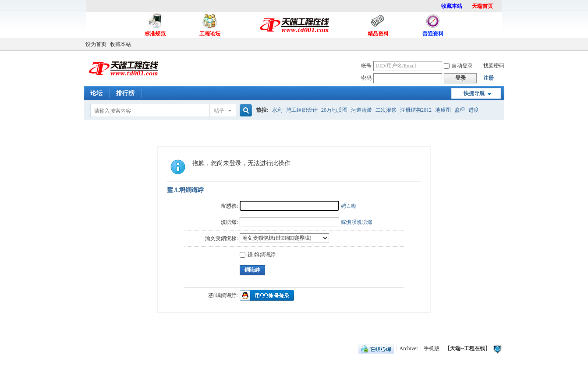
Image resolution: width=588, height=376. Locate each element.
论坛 (96, 93)
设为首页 (96, 44)
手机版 (432, 348)
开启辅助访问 (502, 44)
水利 (277, 110)
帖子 (219, 111)
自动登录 (458, 66)
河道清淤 (361, 110)
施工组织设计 (302, 110)
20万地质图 (334, 110)
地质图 (443, 110)
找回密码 (494, 66)
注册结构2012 (416, 110)
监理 (460, 110)
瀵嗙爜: (229, 222)
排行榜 (125, 93)
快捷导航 (474, 93)
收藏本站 (120, 44)
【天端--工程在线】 (468, 348)
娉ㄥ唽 (349, 206)
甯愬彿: (229, 206)
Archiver (409, 348)
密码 (366, 78)
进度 (474, 110)
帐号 (366, 66)
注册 (489, 78)
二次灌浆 (386, 110)
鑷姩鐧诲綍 (258, 255)
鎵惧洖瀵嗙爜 (357, 222)
